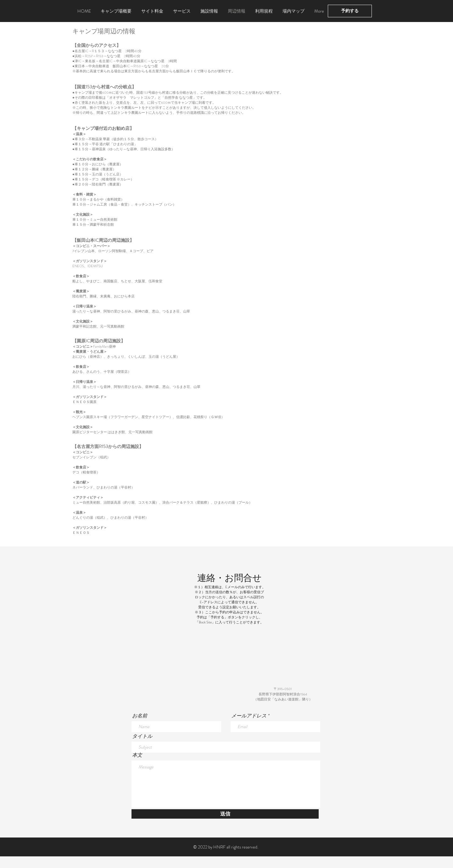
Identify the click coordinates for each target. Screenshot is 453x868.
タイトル (142, 736)
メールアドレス (249, 716)
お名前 (140, 716)
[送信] (225, 814)
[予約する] (350, 11)
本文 (137, 755)
